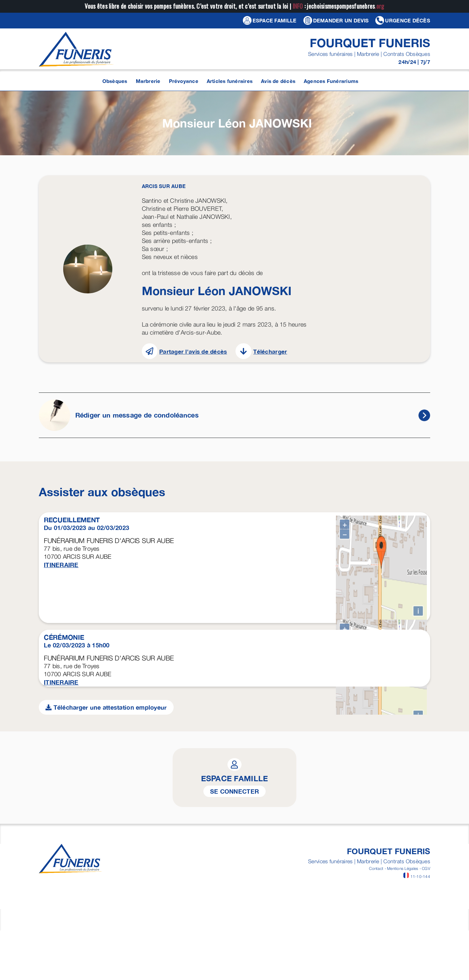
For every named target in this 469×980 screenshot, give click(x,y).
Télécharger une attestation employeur (106, 914)
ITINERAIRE (61, 565)
